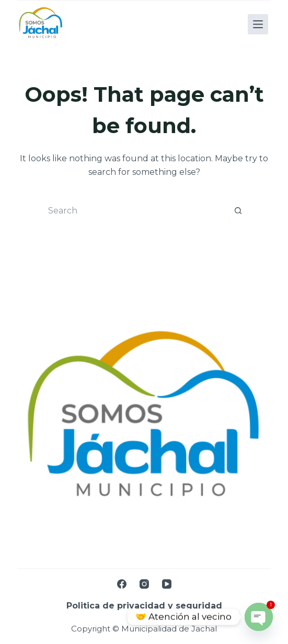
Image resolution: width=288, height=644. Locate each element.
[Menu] (258, 24)
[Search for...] (134, 211)
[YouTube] (167, 584)
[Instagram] (144, 584)
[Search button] (238, 211)
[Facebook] (122, 584)
